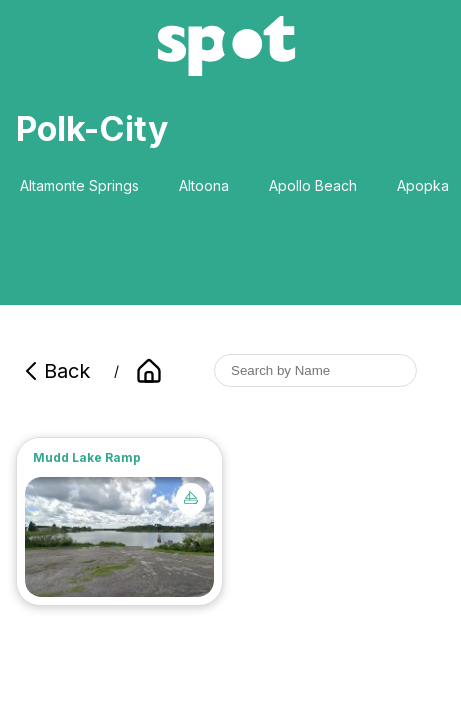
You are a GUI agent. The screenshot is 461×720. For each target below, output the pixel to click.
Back (55, 371)
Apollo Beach (313, 185)
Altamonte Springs (79, 185)
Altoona (204, 185)
